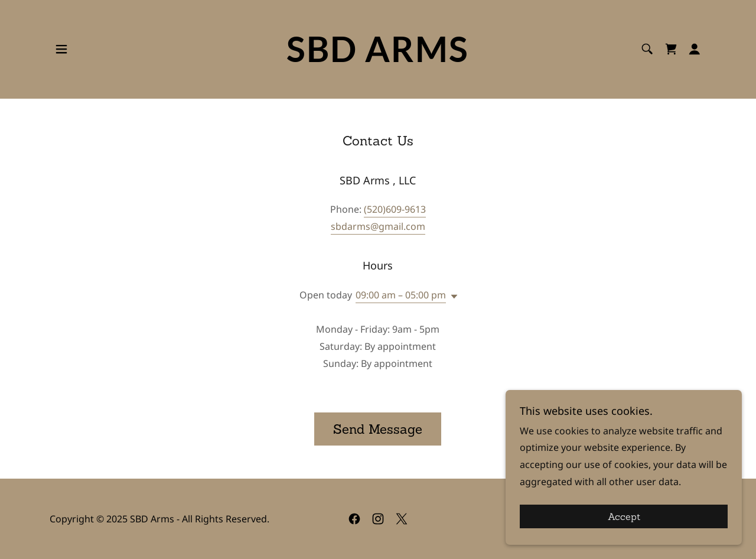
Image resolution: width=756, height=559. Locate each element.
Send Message (378, 429)
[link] (378, 58)
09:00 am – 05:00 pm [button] (401, 295)
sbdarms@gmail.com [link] (378, 226)
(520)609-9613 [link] (395, 209)
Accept (624, 516)
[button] (61, 49)
